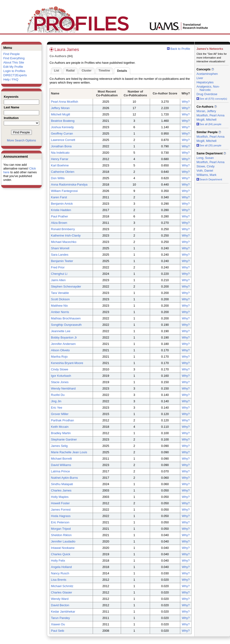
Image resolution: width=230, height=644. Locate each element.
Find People (11, 54)
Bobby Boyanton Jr (64, 337)
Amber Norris (60, 312)
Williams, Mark (207, 175)
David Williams (61, 465)
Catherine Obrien (63, 172)
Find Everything (14, 58)
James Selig (59, 446)
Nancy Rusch (60, 573)
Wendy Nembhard (63, 388)
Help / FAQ (11, 79)
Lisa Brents (59, 580)
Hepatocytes (205, 82)
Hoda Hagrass (61, 516)
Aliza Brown (59, 223)
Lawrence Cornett (63, 140)
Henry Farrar (60, 159)
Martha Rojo (59, 357)
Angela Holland (61, 567)
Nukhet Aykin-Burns (64, 478)
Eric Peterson (60, 522)
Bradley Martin (61, 433)
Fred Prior (58, 267)
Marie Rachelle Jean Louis (69, 452)
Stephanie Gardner (64, 439)
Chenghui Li (59, 274)
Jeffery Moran (60, 108)
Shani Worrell (60, 248)
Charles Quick (61, 554)
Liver (200, 78)
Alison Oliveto (60, 350)
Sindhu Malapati (62, 484)
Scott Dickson (60, 299)
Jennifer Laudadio (63, 541)
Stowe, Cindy (206, 166)
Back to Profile (180, 49)
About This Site (14, 62)
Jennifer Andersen (63, 344)
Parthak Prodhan (63, 420)
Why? (186, 102)
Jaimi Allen (58, 280)
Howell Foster (60, 503)
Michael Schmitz (62, 586)
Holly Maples (60, 497)
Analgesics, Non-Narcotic (208, 88)
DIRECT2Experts (15, 75)
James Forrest (61, 510)
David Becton (60, 605)
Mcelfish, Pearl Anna (211, 115)
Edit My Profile (13, 67)
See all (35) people (209, 145)
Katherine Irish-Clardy (66, 235)
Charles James (61, 490)
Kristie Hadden (61, 210)
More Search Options (22, 140)
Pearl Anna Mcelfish (65, 102)
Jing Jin (56, 401)
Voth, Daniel (205, 171)
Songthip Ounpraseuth (66, 325)
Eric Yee (57, 408)
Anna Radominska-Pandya (69, 184)
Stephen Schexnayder (66, 286)
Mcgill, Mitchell (207, 120)
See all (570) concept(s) (212, 99)
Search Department (209, 179)
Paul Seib (58, 631)
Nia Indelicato (60, 153)
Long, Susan (205, 158)
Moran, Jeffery (206, 111)
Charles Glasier (62, 592)
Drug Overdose (207, 94)
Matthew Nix (59, 306)
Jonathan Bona (61, 146)
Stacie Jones (60, 382)
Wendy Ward (60, 599)
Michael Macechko (64, 242)
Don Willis (58, 178)
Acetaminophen (207, 74)
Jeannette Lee (61, 331)
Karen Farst (59, 197)
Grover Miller (60, 414)
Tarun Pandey (60, 618)
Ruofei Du (58, 395)
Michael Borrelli (61, 459)
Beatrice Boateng (63, 121)
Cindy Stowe (60, 369)
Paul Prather (59, 216)
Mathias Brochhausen (66, 318)
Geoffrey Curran (62, 133)
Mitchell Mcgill (61, 114)
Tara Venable (60, 293)
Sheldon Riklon (61, 535)
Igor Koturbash (61, 376)
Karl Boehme (60, 165)
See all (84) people (209, 124)
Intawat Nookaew (63, 548)
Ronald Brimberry (63, 229)
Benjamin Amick (62, 204)
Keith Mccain (60, 427)
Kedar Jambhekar (63, 612)
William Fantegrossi (64, 191)
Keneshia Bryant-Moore (67, 363)
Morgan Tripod (61, 529)
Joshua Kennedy (62, 127)
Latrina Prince (60, 471)
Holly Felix (58, 561)
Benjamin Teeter (62, 261)
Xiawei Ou (58, 624)
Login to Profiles (14, 71)
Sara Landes (60, 255)
